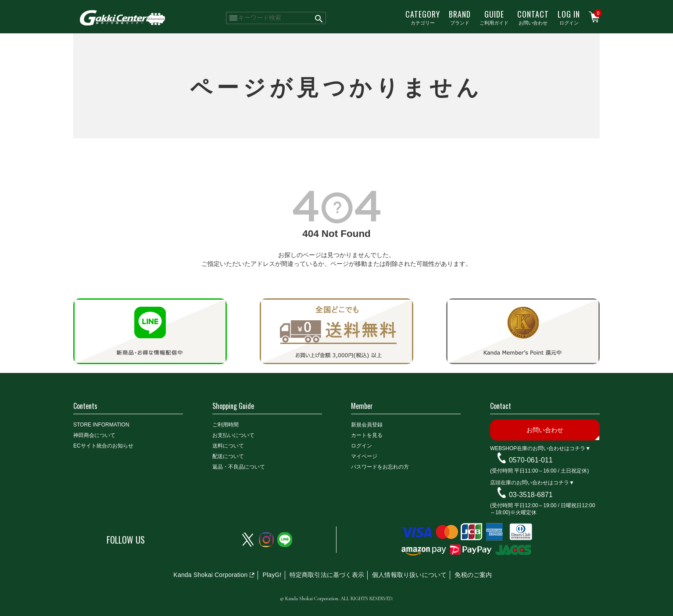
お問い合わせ (533, 17)
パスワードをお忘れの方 (380, 467)
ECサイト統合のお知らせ (103, 446)
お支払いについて (233, 435)
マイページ (364, 456)
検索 (319, 18)
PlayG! (272, 575)
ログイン (569, 17)
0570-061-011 (531, 460)
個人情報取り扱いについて (409, 575)
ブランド (460, 17)
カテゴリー (423, 17)
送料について (228, 446)
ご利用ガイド (494, 17)
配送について (228, 456)
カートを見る (367, 435)
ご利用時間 (226, 425)
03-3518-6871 (531, 495)
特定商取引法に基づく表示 (327, 575)
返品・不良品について (239, 467)
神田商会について (94, 435)
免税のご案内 (473, 575)
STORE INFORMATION (101, 425)
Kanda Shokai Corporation (210, 575)
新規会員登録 (367, 425)
